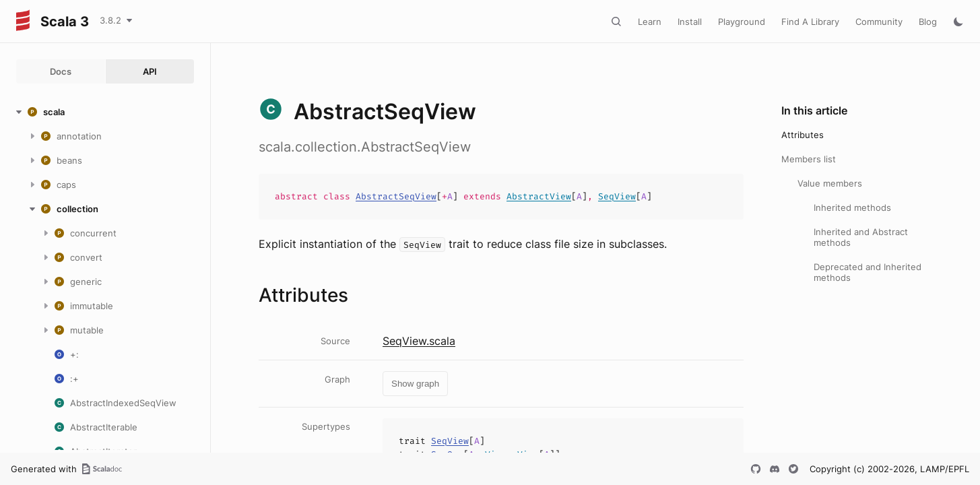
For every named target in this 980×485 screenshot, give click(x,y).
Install (690, 22)
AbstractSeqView (396, 196)
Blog (928, 22)
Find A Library (810, 22)
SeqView (617, 196)
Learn (650, 22)
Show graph (415, 384)
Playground (742, 22)
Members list (809, 159)
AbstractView (539, 196)
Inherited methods (852, 207)
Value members (830, 183)
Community (879, 22)
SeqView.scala (419, 341)
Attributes (803, 135)
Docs (61, 71)
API (150, 71)
